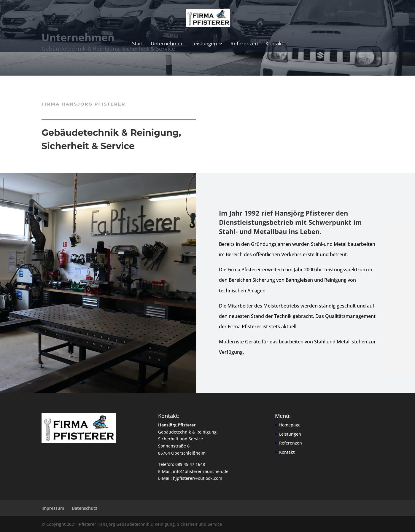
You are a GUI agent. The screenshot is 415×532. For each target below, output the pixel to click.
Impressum (53, 508)
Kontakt (274, 44)
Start (137, 44)
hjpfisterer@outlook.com (198, 478)
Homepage (290, 425)
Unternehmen (167, 44)
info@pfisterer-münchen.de (201, 471)
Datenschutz (85, 508)
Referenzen (244, 44)
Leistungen (204, 44)
